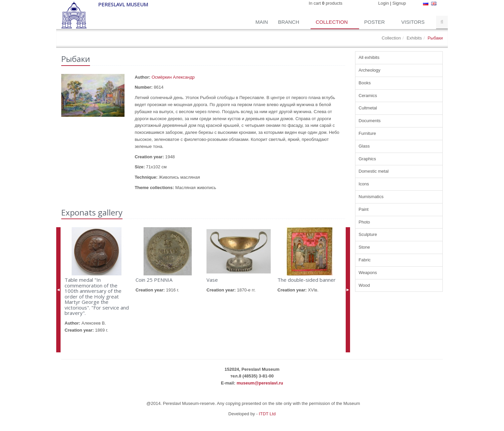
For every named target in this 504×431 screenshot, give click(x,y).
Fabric (365, 260)
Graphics (367, 159)
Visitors (414, 22)
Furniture (367, 133)
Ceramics (368, 96)
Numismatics (371, 197)
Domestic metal (374, 171)
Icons (364, 184)
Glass (364, 146)
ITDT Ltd (267, 414)
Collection (332, 22)
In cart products (326, 3)
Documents (370, 121)
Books (365, 83)
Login (384, 3)
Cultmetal (368, 108)
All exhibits (369, 57)
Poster (375, 22)
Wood (364, 285)
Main (262, 22)
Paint (364, 209)
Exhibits (414, 38)
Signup (399, 3)
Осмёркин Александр (173, 77)
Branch (289, 22)
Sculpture (368, 234)
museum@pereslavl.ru (260, 383)
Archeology (370, 70)
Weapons (368, 273)
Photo (364, 222)
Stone (364, 247)
